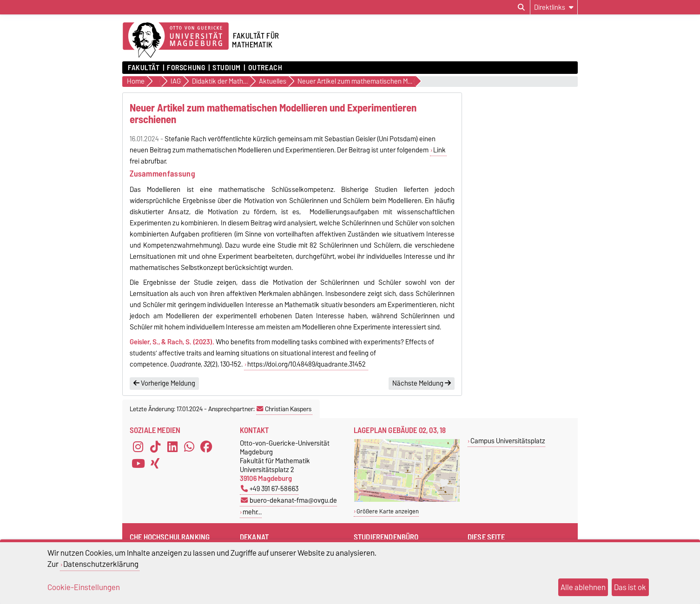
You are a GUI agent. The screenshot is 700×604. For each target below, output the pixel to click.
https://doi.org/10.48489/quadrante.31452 (307, 364)
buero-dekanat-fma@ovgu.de (289, 500)
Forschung (186, 68)
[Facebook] (206, 447)
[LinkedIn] (172, 447)
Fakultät (144, 68)
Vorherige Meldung (164, 383)
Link (439, 150)
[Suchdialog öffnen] (521, 7)
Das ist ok (630, 587)
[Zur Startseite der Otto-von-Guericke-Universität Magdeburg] (176, 40)
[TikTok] (155, 447)
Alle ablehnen (583, 587)
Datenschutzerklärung (101, 564)
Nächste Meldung (422, 383)
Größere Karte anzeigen (388, 511)
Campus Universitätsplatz (508, 441)
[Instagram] (138, 447)
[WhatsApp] (189, 447)
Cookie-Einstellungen (84, 587)
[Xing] (155, 464)
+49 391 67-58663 (270, 489)
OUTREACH (265, 68)
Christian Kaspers (284, 409)
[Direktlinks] (554, 7)
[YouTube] (138, 464)
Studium (227, 68)
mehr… (252, 512)
